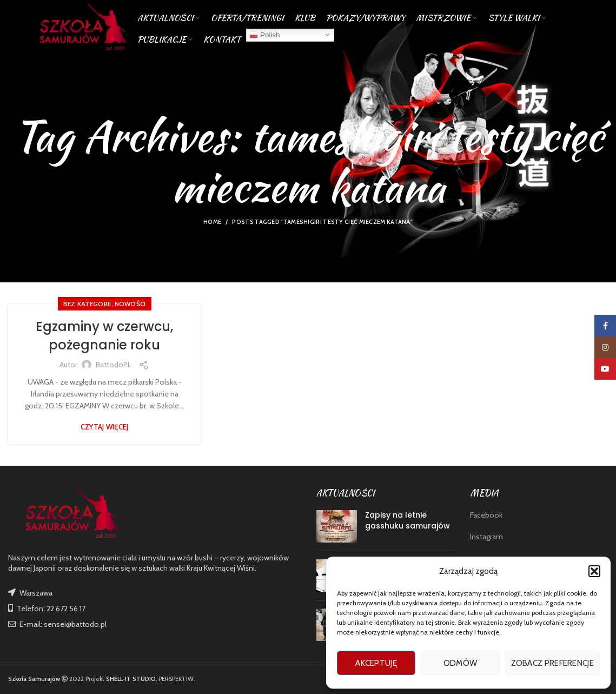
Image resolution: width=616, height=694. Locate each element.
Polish (264, 35)
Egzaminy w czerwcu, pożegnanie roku (104, 336)
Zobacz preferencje (552, 663)
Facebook (486, 515)
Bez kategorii (87, 304)
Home (212, 222)
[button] (594, 571)
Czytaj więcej (105, 427)
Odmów (461, 663)
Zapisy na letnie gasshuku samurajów (408, 520)
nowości (130, 304)
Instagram (486, 537)
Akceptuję (376, 663)
